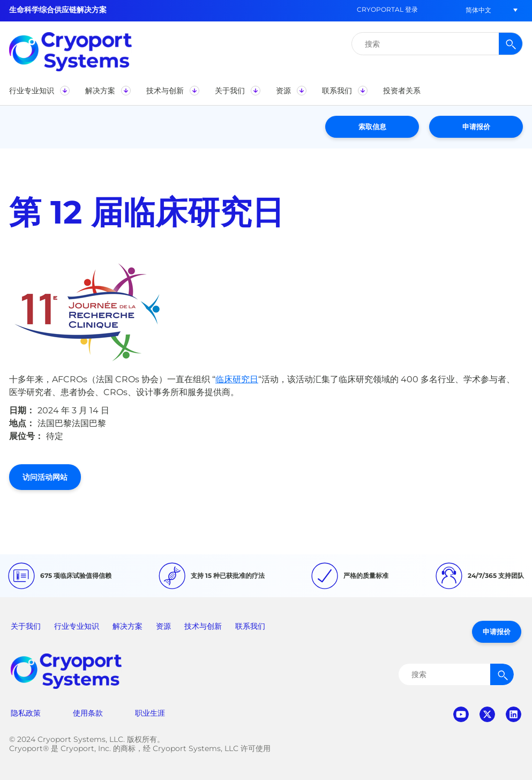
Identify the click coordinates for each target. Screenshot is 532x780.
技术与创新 (203, 626)
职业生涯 (150, 713)
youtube (461, 714)
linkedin (514, 714)
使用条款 (88, 713)
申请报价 (476, 127)
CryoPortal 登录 (387, 9)
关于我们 (26, 626)
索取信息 (372, 127)
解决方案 (128, 626)
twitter (487, 714)
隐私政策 (26, 713)
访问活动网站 (45, 477)
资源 (163, 626)
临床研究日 (237, 379)
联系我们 (250, 626)
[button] (478, 10)
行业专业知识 (77, 626)
